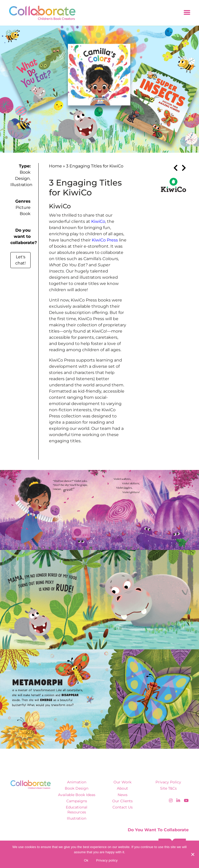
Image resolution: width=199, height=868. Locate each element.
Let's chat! (20, 260)
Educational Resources (77, 810)
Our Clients (122, 801)
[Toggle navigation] (187, 13)
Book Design (77, 788)
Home (55, 166)
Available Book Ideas (77, 795)
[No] (193, 854)
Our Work (122, 782)
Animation (77, 782)
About (122, 788)
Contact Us (123, 807)
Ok (86, 860)
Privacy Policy (168, 782)
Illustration (21, 185)
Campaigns (77, 801)
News (123, 795)
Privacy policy (107, 860)
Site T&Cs (168, 788)
